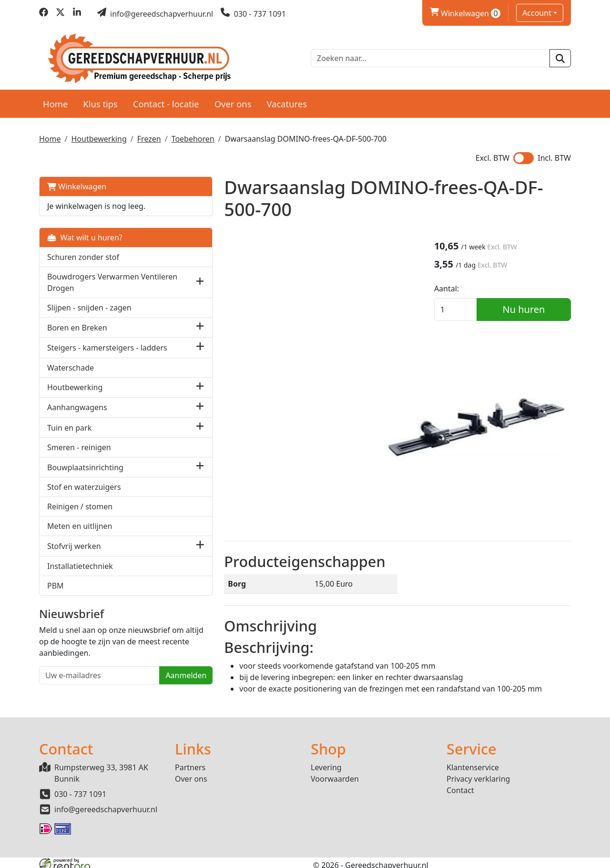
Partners (190, 763)
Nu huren (530, 309)
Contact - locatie (166, 101)
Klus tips (100, 101)
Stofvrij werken (74, 554)
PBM (56, 594)
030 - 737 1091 (80, 789)
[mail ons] (155, 14)
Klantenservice (473, 763)
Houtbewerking (99, 136)
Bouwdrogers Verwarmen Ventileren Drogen (93, 280)
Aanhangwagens (77, 416)
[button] (151, 280)
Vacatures (287, 101)
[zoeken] (560, 57)
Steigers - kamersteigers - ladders (93, 351)
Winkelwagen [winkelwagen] (465, 13)
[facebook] (44, 14)
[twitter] (60, 14)
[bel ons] (253, 14)
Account (537, 13)
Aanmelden (137, 695)
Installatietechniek (80, 574)
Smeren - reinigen (79, 456)
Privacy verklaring (478, 774)
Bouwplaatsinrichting (85, 475)
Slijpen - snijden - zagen (89, 305)
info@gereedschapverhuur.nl (106, 805)
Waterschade (71, 376)
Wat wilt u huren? (85, 235)
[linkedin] (77, 14)
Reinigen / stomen (80, 515)
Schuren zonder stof (83, 255)
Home (55, 101)
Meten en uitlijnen (80, 535)
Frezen (149, 136)
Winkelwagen (77, 184)
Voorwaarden (335, 774)
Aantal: (459, 289)
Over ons (233, 101)
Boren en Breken (77, 325)
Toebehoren (193, 136)
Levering (326, 763)
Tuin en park (69, 436)
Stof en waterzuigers (84, 496)
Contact (460, 785)
